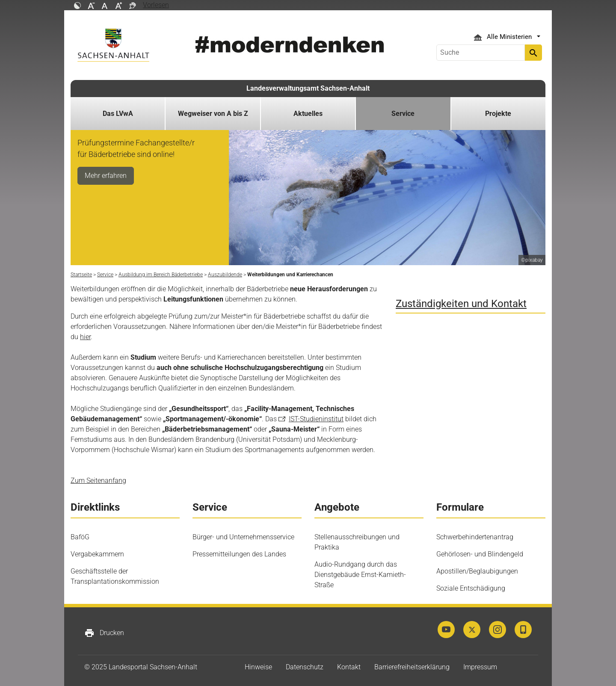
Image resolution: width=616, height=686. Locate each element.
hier (85, 337)
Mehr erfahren (106, 176)
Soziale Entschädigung (471, 588)
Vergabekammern (97, 554)
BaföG (80, 537)
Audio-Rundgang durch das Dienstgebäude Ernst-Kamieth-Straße (360, 575)
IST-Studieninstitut (316, 419)
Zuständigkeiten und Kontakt (461, 304)
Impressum (480, 667)
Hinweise (258, 667)
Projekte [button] (498, 114)
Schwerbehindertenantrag (475, 537)
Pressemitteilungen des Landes (239, 554)
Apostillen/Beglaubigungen (477, 571)
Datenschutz (305, 667)
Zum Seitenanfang (98, 480)
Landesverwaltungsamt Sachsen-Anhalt (308, 88)
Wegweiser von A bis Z (213, 114)
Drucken (104, 633)
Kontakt (349, 667)
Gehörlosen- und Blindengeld (480, 554)
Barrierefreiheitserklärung (412, 667)
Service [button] (403, 114)
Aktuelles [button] (308, 114)
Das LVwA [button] (118, 114)
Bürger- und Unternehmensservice (243, 537)
